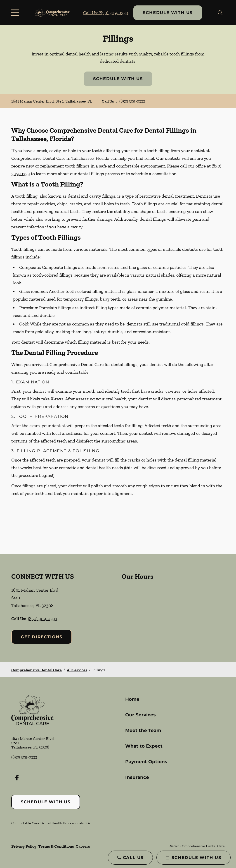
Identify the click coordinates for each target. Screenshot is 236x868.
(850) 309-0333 (132, 101)
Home (132, 699)
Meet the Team (143, 730)
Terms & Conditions (56, 846)
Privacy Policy (24, 846)
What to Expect (144, 746)
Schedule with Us (168, 13)
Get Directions (42, 637)
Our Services (140, 715)
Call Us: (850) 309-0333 (106, 13)
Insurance (137, 777)
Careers (83, 846)
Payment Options (146, 762)
